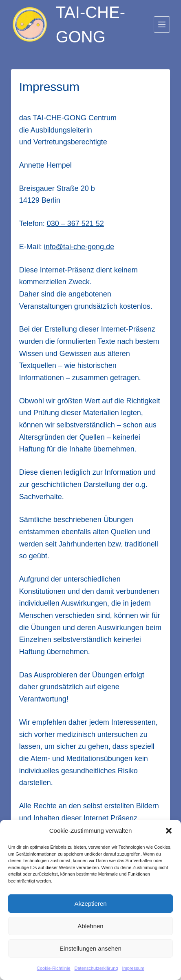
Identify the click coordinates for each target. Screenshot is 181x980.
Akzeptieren (90, 904)
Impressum (133, 968)
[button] (169, 831)
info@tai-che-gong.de (79, 247)
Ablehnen (90, 926)
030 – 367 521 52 (75, 223)
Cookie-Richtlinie (54, 968)
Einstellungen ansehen (90, 948)
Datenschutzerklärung (96, 968)
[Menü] (162, 24)
